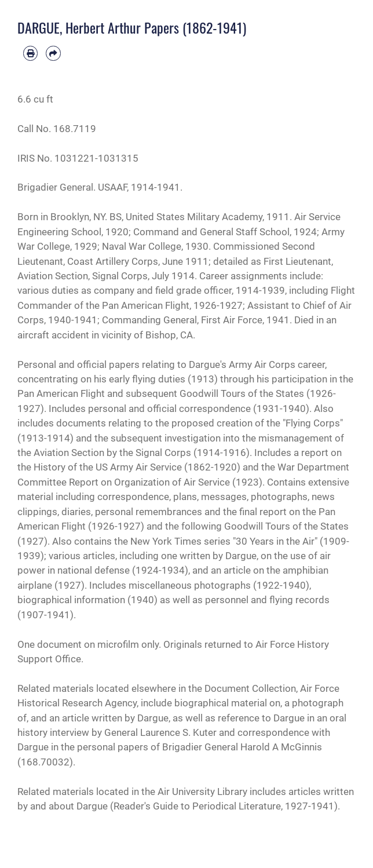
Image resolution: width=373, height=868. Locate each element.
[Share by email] (53, 53)
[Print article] (30, 53)
